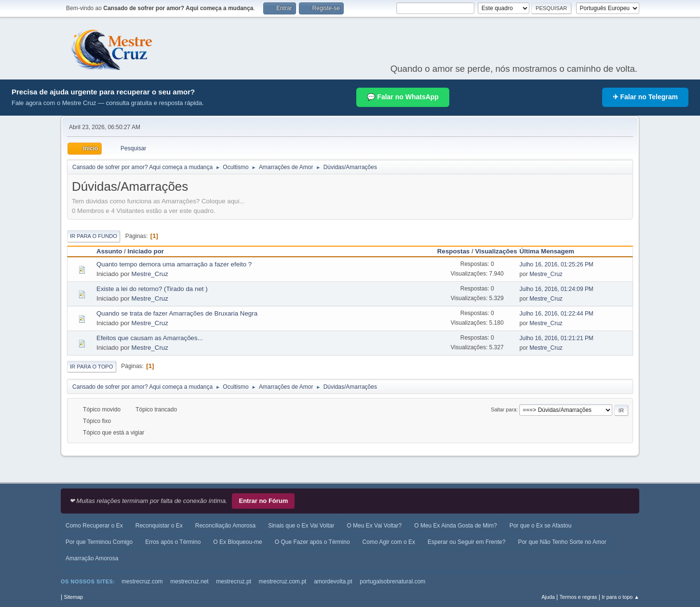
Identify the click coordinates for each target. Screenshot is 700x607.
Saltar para (504, 409)
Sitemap (73, 597)
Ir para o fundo (94, 236)
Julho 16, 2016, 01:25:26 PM (557, 264)
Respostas (453, 251)
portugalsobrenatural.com (392, 581)
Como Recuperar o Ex (94, 526)
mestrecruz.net (189, 581)
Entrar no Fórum (263, 501)
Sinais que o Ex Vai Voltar (301, 526)
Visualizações (496, 251)
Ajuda (548, 597)
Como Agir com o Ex (389, 542)
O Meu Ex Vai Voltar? (374, 526)
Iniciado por (146, 251)
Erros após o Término (173, 542)
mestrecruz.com (142, 581)
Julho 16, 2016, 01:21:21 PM (557, 338)
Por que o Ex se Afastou (541, 526)
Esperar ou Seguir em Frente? (466, 542)
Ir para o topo (92, 367)
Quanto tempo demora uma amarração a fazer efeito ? (174, 264)
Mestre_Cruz (150, 274)
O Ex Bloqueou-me (237, 542)
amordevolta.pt (333, 581)
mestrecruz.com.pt (283, 581)
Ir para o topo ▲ (620, 597)
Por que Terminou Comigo (99, 542)
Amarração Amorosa (92, 558)
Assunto (109, 251)
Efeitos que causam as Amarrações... (150, 338)
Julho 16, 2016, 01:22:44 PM (557, 314)
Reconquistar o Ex (159, 526)
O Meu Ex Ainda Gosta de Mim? (455, 526)
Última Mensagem (551, 251)
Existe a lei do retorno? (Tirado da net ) (152, 289)
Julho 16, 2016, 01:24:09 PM (557, 289)
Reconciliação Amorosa (225, 526)
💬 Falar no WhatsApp (403, 97)
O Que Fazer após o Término (312, 542)
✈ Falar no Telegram (645, 97)
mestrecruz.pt (234, 581)
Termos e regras (579, 597)
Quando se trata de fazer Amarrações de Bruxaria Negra (177, 313)
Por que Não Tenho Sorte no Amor (562, 542)
